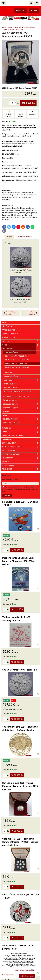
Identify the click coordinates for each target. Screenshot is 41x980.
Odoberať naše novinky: (10, 479)
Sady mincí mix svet (12, 423)
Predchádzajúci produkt (10, 313)
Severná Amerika (21, 419)
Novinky (21, 341)
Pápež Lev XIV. (8, 326)
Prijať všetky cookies (27, 976)
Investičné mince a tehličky (21, 436)
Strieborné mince (22, 352)
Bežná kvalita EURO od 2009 (17, 360)
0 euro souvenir (21, 443)
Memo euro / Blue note (21, 447)
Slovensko (21, 349)
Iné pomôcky (21, 458)
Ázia (21, 415)
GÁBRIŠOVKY (21, 439)
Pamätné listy (10, 384)
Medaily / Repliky (21, 465)
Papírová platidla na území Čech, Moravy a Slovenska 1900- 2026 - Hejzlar (19, 561)
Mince (21, 345)
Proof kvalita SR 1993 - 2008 (17, 364)
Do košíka (28, 103)
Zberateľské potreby (21, 454)
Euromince (21, 428)
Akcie (4, 323)
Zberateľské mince (12, 376)
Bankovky (21, 432)
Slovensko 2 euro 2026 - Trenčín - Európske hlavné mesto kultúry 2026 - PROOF (20, 786)
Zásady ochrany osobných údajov (25, 970)
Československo (21, 404)
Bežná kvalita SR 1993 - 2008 (17, 367)
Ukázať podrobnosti (8, 975)
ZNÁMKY (21, 462)
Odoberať (7, 496)
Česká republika (21, 401)
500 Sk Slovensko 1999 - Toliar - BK (20, 670)
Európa (21, 412)
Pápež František (9, 330)
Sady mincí (22, 380)
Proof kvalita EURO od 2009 (17, 356)
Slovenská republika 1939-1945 (16, 397)
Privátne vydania (10, 450)
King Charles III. (9, 338)
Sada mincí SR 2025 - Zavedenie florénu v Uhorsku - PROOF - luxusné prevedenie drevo (20, 842)
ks (6, 550)
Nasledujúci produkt (32, 313)
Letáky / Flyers (11, 388)
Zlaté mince (9, 373)
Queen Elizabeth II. (10, 334)
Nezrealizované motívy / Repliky (18, 391)
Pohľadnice (21, 469)
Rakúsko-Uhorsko (21, 408)
